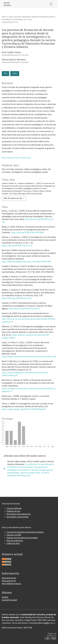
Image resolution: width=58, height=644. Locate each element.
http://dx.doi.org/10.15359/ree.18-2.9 (24, 309)
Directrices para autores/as (19, 514)
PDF (6, 74)
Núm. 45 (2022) (8, 17)
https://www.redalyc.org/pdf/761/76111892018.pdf (24, 409)
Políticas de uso (13, 511)
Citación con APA (14, 535)
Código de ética (13, 543)
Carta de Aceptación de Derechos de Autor (25, 532)
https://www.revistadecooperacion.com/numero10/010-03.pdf (29, 357)
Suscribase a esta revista (17, 517)
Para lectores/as (9, 578)
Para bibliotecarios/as (11, 584)
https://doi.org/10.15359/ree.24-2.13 (17, 246)
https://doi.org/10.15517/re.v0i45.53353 (16, 158)
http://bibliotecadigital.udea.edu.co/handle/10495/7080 (26, 262)
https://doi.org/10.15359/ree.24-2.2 (17, 298)
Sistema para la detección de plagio (22, 538)
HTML (15, 74)
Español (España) (9, 600)
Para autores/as (9, 581)
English (5, 597)
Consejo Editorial (14, 508)
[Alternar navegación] (51, 4)
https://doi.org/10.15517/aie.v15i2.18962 (27, 232)
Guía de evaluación (15, 541)
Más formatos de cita (13, 198)
